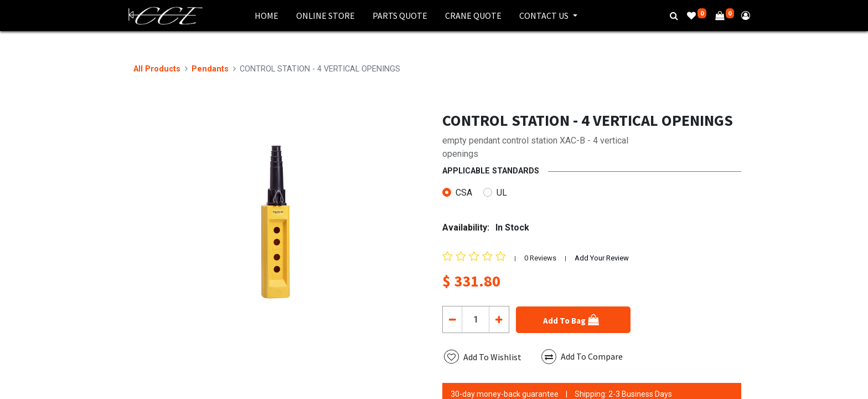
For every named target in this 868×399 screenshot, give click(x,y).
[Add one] (498, 319)
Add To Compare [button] (582, 357)
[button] (573, 320)
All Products (157, 69)
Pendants (210, 69)
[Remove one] (453, 319)
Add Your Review (602, 258)
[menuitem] (267, 16)
